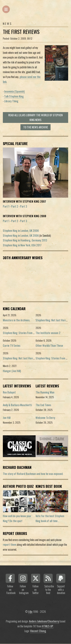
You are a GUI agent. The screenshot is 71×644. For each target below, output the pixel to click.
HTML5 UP (48, 626)
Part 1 (6, 206)
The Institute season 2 (48, 333)
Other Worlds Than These (49, 345)
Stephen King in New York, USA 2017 (22, 245)
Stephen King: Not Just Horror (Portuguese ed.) (29, 358)
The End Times (43, 405)
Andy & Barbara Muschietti (17, 405)
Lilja (30, 612)
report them (9, 544)
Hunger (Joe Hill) (12, 371)
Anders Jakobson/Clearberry (44, 621)
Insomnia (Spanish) (14, 91)
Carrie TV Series (12, 345)
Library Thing (11, 101)
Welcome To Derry (45, 418)
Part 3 (24, 206)
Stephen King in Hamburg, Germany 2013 (25, 240)
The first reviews (21, 32)
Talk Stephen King (14, 96)
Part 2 (15, 206)
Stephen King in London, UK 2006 (21, 231)
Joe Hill (7, 418)
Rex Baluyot (9, 392)
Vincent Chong (38, 631)
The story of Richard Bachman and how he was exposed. (33, 474)
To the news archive (36, 127)
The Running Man (45, 392)
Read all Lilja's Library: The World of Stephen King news (35, 117)
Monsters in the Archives (16, 320)
